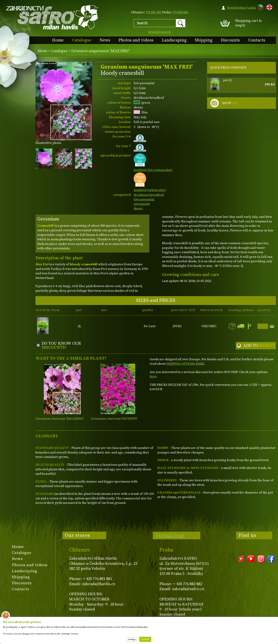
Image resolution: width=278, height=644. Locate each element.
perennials (142, 204)
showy (138, 208)
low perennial (144, 199)
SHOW (230, 103)
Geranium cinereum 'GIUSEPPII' (114, 419)
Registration (236, 8)
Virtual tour (170, 535)
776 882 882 (180, 12)
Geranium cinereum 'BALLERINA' (59, 419)
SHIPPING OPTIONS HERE (185, 364)
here (153, 376)
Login (252, 8)
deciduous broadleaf (149, 195)
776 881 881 (153, 12)
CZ (259, 7)
